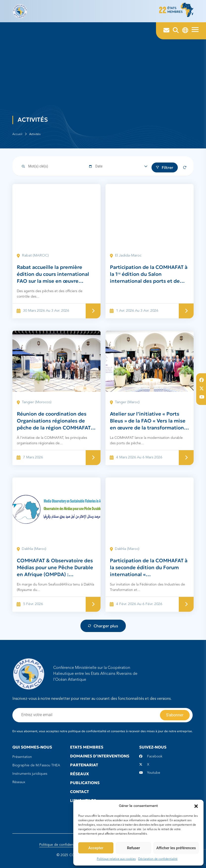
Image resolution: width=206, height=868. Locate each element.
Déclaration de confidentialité (158, 859)
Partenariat (84, 765)
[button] (196, 806)
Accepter (96, 848)
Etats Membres (87, 747)
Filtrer (165, 167)
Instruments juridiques (30, 774)
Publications (85, 783)
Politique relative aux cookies (116, 859)
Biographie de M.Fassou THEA (36, 765)
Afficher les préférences (176, 848)
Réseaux (19, 782)
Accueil (17, 134)
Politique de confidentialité (61, 845)
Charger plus (103, 626)
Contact (79, 792)
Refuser (133, 848)
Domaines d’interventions (100, 756)
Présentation (22, 757)
